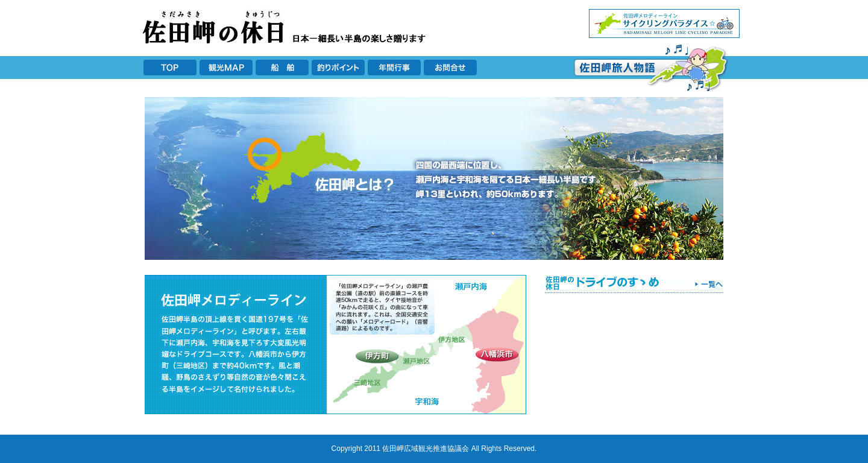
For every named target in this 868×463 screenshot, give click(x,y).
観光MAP (226, 68)
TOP (170, 68)
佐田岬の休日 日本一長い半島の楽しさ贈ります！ (286, 27)
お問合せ (450, 68)
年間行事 (394, 68)
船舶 (282, 68)
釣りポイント (338, 68)
